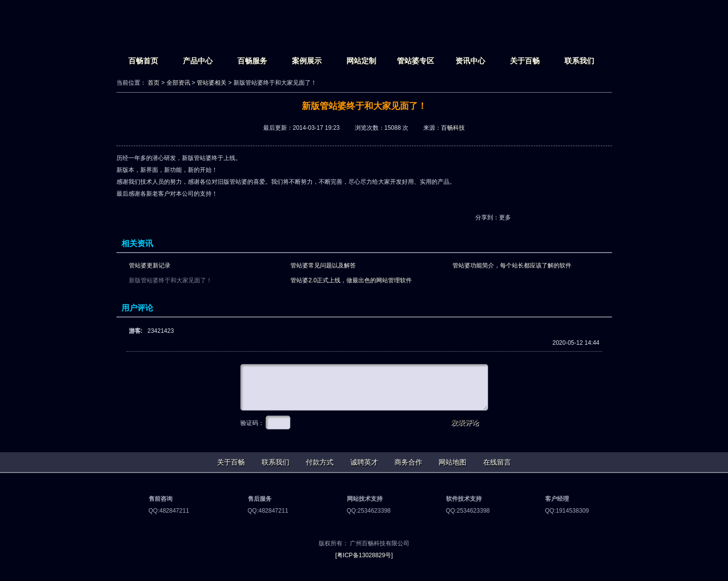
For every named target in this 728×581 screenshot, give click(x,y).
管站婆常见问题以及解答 (323, 265)
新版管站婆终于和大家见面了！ (170, 280)
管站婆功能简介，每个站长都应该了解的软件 (512, 265)
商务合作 (408, 462)
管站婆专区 (416, 61)
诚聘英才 (364, 462)
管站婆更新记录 (150, 265)
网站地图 (452, 462)
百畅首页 (143, 61)
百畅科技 (453, 128)
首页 (154, 83)
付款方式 (320, 462)
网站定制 (361, 61)
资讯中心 (470, 61)
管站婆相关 (212, 83)
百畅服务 (252, 61)
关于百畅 (525, 61)
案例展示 (307, 61)
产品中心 (198, 61)
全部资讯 (178, 83)
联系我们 (579, 61)
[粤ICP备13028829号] (364, 555)
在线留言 (497, 462)
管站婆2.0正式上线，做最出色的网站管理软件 (351, 280)
